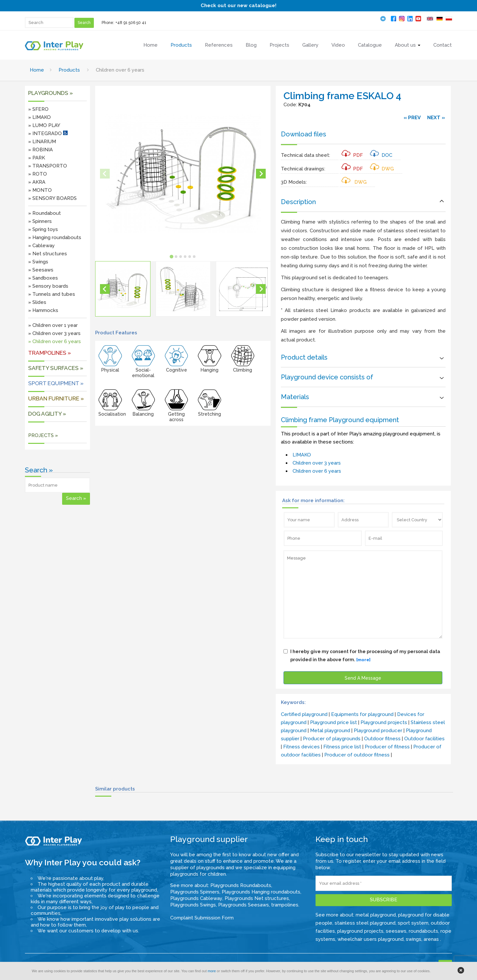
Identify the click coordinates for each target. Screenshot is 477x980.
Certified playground (304, 714)
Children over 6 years (317, 471)
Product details (304, 357)
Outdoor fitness (382, 739)
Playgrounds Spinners (195, 892)
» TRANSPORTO (48, 166)
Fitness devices (301, 747)
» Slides (37, 302)
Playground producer (378, 731)
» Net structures (48, 254)
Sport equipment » (56, 383)
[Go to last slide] (105, 289)
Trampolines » (50, 353)
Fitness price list (342, 747)
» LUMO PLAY (44, 125)
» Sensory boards (48, 286)
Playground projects (384, 722)
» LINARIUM (42, 142)
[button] (123, 289)
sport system (413, 923)
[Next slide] (261, 174)
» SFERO (38, 109)
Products (69, 70)
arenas (432, 939)
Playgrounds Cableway (196, 898)
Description (298, 202)
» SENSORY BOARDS (52, 198)
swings (414, 939)
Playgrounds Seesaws (244, 905)
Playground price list (333, 722)
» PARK (37, 158)
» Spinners (40, 221)
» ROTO (38, 174)
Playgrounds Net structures (257, 898)
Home (37, 70)
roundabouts (423, 931)
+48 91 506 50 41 (131, 23)
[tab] (172, 256)
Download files (304, 134)
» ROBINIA (40, 150)
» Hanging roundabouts (55, 237)
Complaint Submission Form (202, 918)
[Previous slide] (105, 174)
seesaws (396, 931)
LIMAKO (302, 455)
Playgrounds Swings (193, 905)
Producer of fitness (387, 747)
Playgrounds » (50, 93)
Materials (295, 397)
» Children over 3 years (54, 333)
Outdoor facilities (424, 739)
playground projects (360, 931)
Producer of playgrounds (332, 739)
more (212, 971)
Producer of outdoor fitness (357, 755)
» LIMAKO (39, 117)
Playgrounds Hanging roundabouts (261, 892)
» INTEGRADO (48, 133)
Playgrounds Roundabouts (241, 885)
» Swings (38, 262)
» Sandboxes (43, 278)
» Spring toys (43, 229)
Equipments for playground (362, 714)
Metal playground (330, 731)
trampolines (285, 905)
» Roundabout (44, 213)
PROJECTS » (43, 435)
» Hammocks (43, 310)
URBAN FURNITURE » (56, 398)
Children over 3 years (317, 463)
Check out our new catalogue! (239, 6)
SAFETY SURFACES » (56, 368)
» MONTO (40, 190)
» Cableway (41, 246)
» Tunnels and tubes (52, 294)
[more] (363, 660)
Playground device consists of (327, 377)
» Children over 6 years (55, 341)
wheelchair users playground (371, 939)
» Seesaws (41, 270)
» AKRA (37, 182)
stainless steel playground (365, 923)
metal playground (376, 915)
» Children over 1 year (53, 325)
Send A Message (363, 678)
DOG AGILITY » (47, 414)
